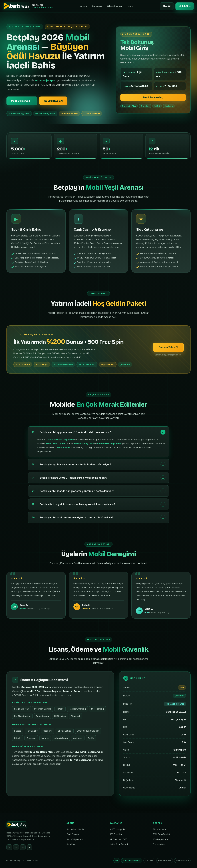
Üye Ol (166, 6)
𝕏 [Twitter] (9, 847)
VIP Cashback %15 (118, 839)
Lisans (130, 6)
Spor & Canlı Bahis (75, 829)
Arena (83, 6)
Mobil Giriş (184, 6)
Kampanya (96, 6)
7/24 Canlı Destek (161, 834)
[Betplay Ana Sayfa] (34, 825)
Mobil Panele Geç (153, 97)
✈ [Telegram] (23, 847)
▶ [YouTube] (30, 847)
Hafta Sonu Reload (119, 844)
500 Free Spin (116, 834)
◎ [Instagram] (16, 847)
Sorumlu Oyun (159, 844)
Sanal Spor (72, 844)
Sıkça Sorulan (114, 6)
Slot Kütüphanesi (75, 839)
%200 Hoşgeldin (118, 829)
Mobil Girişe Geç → (22, 101)
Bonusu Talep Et (168, 351)
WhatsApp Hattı (160, 839)
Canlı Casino (73, 834)
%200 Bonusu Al (54, 101)
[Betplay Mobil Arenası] (28, 6)
